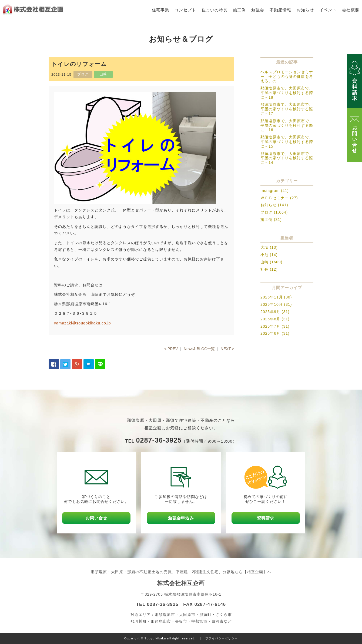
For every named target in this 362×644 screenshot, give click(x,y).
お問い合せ (96, 518)
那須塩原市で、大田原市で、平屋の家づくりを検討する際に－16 (287, 125)
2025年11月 (272, 297)
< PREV (171, 349)
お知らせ (305, 10)
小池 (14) (269, 255)
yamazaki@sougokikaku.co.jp (83, 323)
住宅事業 (160, 10)
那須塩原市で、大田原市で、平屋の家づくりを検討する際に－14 (287, 158)
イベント (328, 10)
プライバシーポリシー (222, 638)
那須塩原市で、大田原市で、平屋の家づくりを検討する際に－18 (287, 93)
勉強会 (258, 10)
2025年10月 (272, 304)
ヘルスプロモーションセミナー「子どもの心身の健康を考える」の (287, 77)
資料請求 (266, 518)
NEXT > (227, 349)
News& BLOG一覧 (199, 349)
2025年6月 (270, 333)
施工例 (239, 10)
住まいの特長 (214, 10)
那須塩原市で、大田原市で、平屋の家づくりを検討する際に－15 (287, 142)
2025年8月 (270, 319)
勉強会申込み (181, 518)
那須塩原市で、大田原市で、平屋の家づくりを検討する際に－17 (287, 109)
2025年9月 (270, 312)
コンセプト (185, 10)
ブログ (267, 212)
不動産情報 (280, 10)
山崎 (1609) (271, 262)
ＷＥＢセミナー (275, 198)
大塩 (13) (269, 247)
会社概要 (351, 10)
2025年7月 (270, 326)
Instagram (270, 191)
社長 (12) (269, 269)
